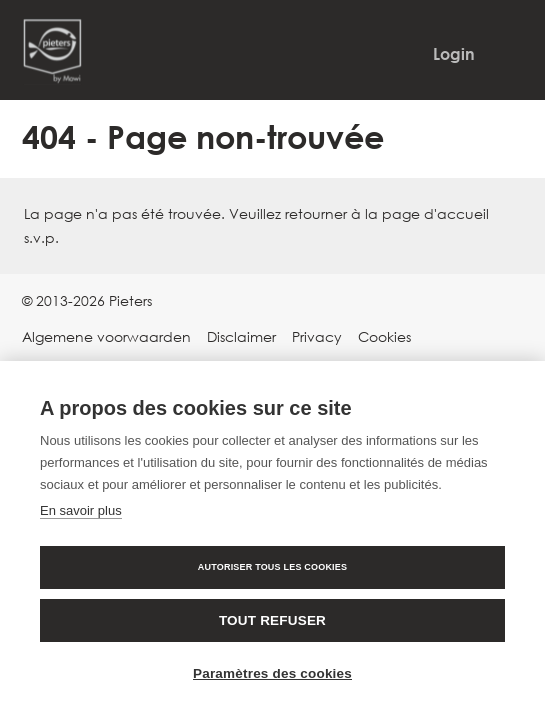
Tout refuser (272, 620)
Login (454, 54)
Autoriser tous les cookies (272, 567)
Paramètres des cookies (272, 673)
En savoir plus (81, 510)
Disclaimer (241, 336)
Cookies (384, 336)
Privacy (317, 336)
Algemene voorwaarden (106, 336)
